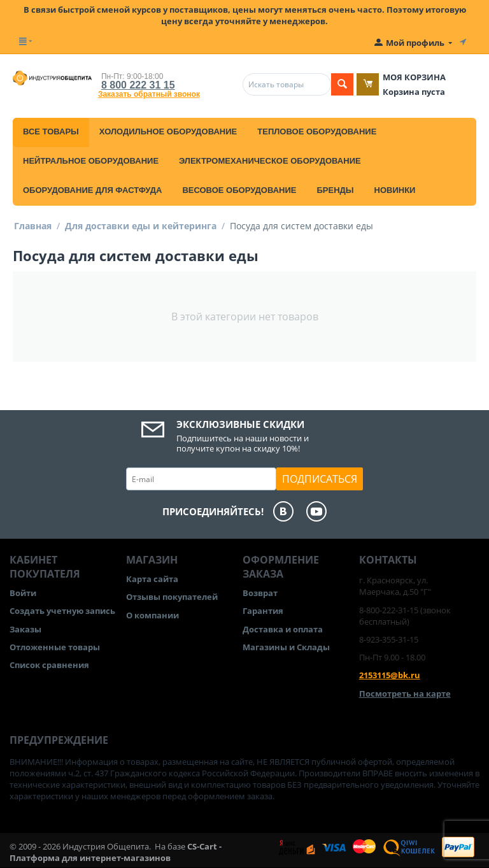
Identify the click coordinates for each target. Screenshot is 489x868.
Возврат (260, 593)
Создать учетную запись (62, 611)
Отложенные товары (55, 647)
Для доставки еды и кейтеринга (141, 226)
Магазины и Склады (286, 647)
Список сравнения (49, 665)
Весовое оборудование (239, 190)
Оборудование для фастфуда (92, 190)
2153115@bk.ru (390, 675)
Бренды (335, 190)
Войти (23, 593)
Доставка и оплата (283, 629)
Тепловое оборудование (317, 132)
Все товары (51, 132)
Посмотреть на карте (405, 694)
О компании (152, 615)
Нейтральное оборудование (91, 161)
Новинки (395, 190)
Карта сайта (152, 579)
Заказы (25, 629)
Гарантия (263, 611)
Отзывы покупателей (172, 597)
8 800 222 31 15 (138, 85)
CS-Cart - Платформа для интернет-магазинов (116, 852)
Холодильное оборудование (168, 132)
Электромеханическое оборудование (270, 161)
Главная (33, 226)
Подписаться (320, 479)
